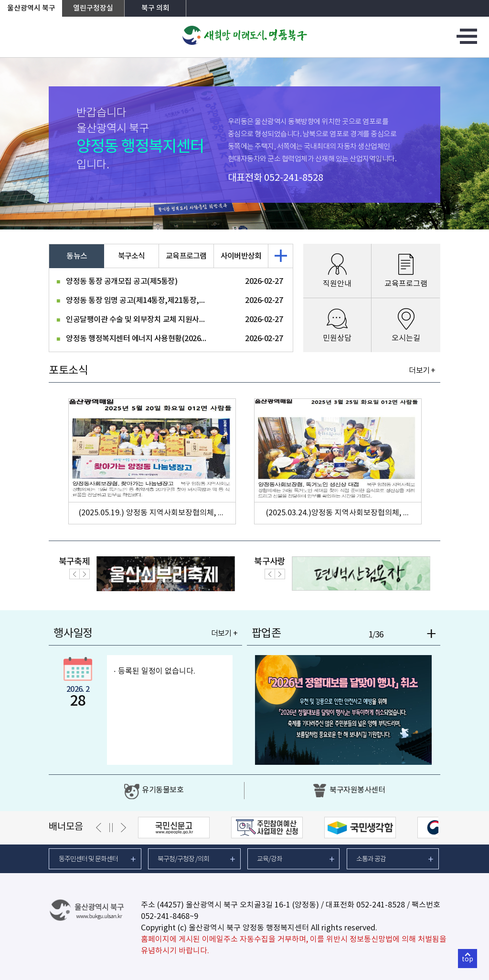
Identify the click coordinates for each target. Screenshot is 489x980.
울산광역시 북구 (31, 8)
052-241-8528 (294, 178)
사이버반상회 (241, 256)
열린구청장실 (93, 8)
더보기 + (422, 371)
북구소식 (132, 256)
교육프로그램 (186, 256)
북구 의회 (155, 8)
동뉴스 (77, 256)
